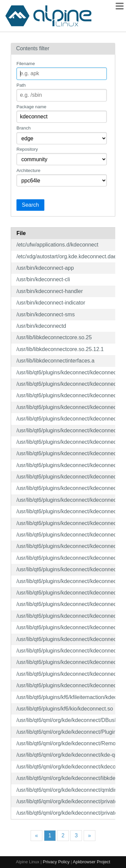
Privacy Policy (56, 862)
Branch (24, 128)
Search (30, 205)
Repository (27, 149)
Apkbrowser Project (92, 862)
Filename (26, 64)
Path (21, 85)
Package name (31, 107)
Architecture (28, 170)
